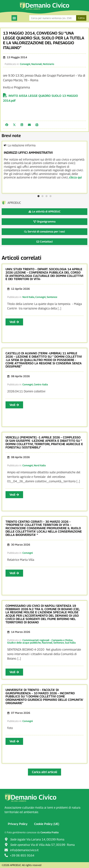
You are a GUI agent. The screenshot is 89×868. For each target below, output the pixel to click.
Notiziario (49, 64)
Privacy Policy (18, 824)
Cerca (81, 18)
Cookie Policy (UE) (47, 824)
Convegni (25, 64)
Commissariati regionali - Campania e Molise (48, 640)
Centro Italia (41, 384)
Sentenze (52, 297)
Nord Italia (28, 297)
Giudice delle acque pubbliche (24, 643)
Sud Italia (70, 643)
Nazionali (37, 64)
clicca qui (75, 177)
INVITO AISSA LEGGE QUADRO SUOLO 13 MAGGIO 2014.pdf (40, 98)
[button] (14, 18)
